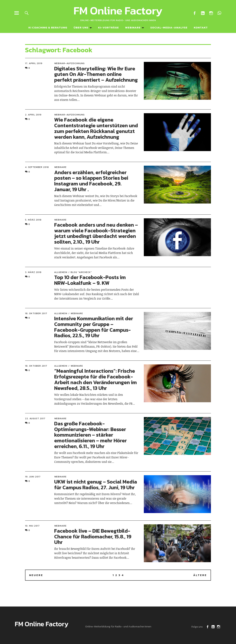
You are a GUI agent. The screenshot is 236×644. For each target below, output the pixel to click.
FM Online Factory (118, 11)
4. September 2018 (37, 167)
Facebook (194, 13)
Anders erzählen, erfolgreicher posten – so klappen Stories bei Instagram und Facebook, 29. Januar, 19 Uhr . (91, 181)
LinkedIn (203, 13)
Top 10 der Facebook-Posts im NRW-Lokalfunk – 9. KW (90, 280)
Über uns (81, 27)
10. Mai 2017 (32, 526)
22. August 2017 (35, 418)
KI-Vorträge (109, 27)
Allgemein (61, 272)
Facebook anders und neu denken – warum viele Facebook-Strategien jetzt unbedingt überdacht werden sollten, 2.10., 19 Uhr (96, 233)
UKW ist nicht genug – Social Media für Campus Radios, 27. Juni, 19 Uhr (96, 485)
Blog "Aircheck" (81, 272)
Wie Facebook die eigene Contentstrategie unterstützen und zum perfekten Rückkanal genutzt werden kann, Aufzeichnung (96, 128)
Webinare (133, 27)
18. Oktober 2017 (36, 313)
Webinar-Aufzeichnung (69, 63)
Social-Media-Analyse (169, 27)
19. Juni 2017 (33, 477)
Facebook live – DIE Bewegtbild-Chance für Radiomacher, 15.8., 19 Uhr (93, 537)
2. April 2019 (33, 115)
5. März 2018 (33, 220)
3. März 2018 (33, 272)
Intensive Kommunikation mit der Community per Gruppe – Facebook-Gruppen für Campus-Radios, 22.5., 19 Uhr (94, 327)
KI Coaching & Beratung (48, 27)
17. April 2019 (34, 63)
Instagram (211, 13)
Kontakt (201, 27)
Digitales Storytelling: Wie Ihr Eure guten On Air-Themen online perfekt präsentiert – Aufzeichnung (96, 74)
